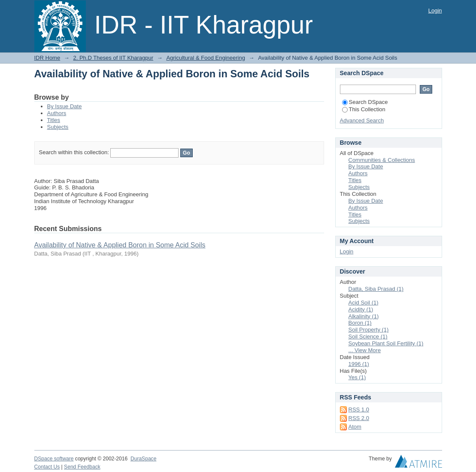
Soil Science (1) (368, 336)
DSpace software (54, 459)
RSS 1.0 (359, 410)
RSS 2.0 (359, 418)
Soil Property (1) (369, 330)
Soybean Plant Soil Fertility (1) (386, 343)
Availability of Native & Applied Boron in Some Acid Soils (120, 245)
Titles (54, 120)
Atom (355, 427)
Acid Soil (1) (364, 303)
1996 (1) (359, 364)
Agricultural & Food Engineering (206, 58)
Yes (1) (357, 377)
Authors (57, 113)
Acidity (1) (361, 309)
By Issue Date (65, 106)
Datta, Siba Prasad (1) (376, 289)
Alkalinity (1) (364, 316)
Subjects (58, 127)
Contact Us (47, 467)
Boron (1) (360, 323)
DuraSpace (143, 459)
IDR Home (47, 58)
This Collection (364, 109)
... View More (365, 350)
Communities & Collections (382, 160)
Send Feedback (82, 467)
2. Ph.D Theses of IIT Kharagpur (113, 58)
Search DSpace (365, 102)
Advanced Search (362, 120)
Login (435, 11)
